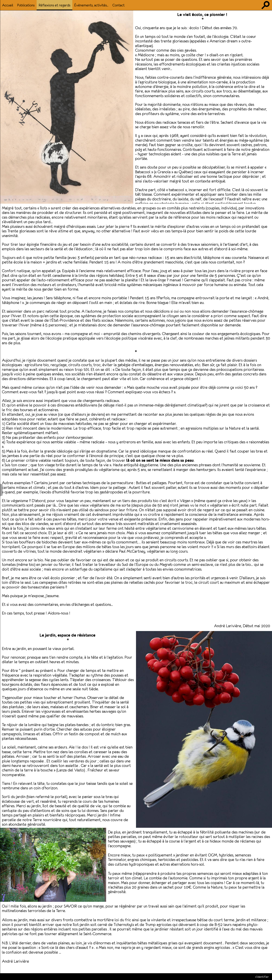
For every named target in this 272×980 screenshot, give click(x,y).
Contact (118, 5)
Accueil (8, 5)
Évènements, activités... (91, 5)
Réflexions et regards (54, 5)
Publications (26, 5)
